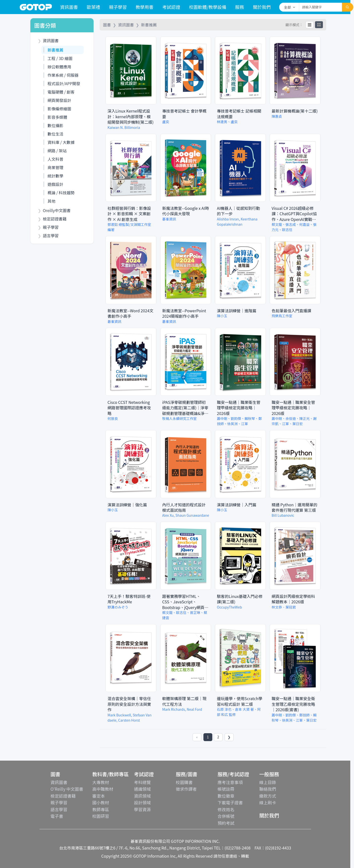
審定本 (99, 796)
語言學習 (59, 809)
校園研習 (101, 816)
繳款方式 (268, 796)
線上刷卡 (268, 802)
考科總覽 (142, 782)
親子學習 (118, 7)
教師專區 (101, 809)
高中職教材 (103, 789)
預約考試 (226, 823)
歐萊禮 (94, 7)
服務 (240, 7)
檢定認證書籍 (63, 796)
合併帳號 (226, 816)
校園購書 (184, 782)
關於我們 (262, 7)
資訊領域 (142, 796)
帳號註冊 (226, 789)
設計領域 (142, 802)
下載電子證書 (230, 802)
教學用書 (145, 7)
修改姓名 (226, 809)
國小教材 (101, 802)
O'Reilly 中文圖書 (67, 789)
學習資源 (142, 809)
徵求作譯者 (186, 789)
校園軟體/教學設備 (208, 7)
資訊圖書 (69, 7)
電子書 (57, 816)
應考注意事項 (230, 782)
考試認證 (171, 7)
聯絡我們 (268, 789)
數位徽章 (226, 796)
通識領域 (142, 789)
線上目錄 (268, 782)
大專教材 (101, 782)
